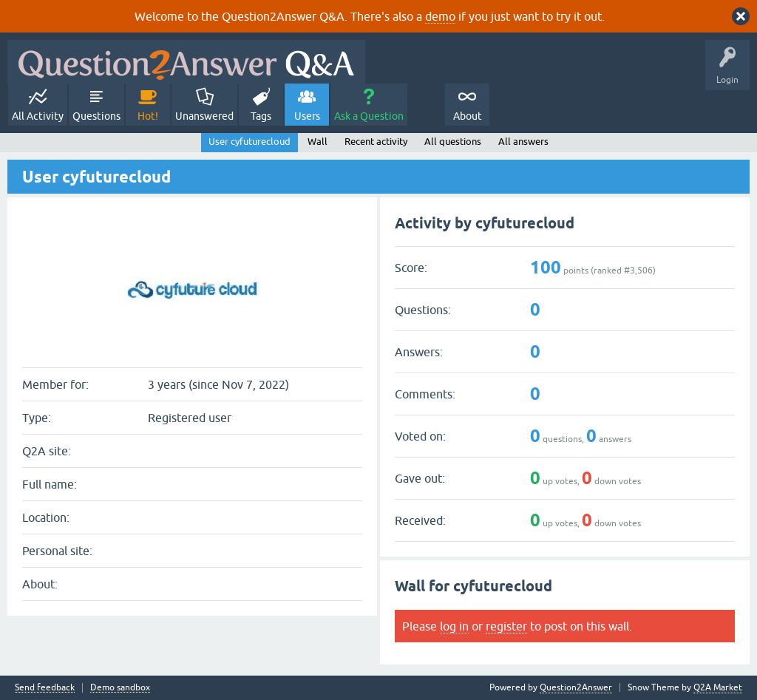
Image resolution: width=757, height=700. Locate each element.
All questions (453, 142)
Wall (318, 142)
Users (307, 116)
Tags (261, 116)
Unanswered (204, 116)
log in (454, 626)
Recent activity (376, 142)
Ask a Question (369, 116)
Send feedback (45, 688)
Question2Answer (576, 687)
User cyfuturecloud (249, 142)
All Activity (38, 116)
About (468, 116)
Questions (96, 116)
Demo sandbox (120, 688)
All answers (523, 142)
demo (440, 16)
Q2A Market (718, 687)
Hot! (148, 116)
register (506, 626)
